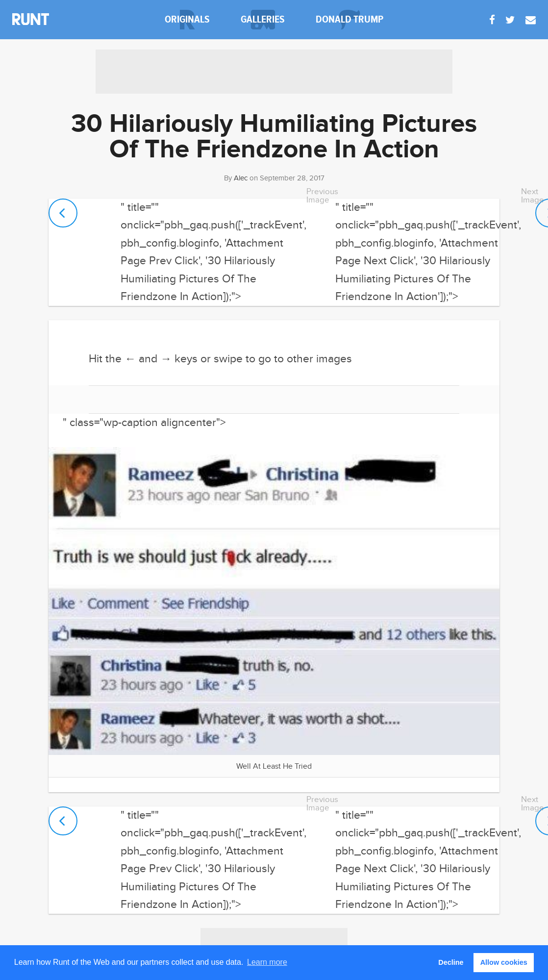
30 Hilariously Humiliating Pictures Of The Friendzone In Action (274, 137)
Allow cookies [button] (504, 962)
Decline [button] (451, 962)
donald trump (349, 19)
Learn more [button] (267, 962)
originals (187, 19)
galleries (263, 19)
